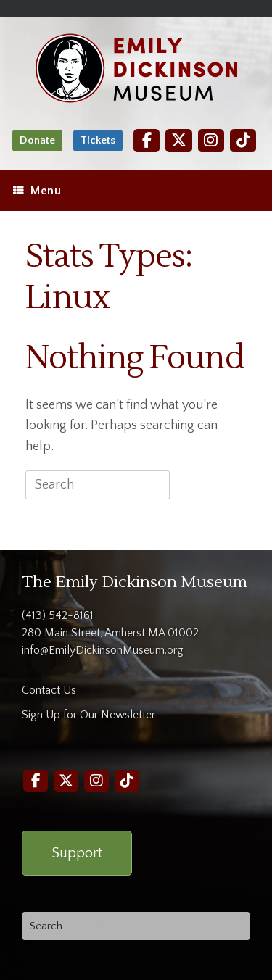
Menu (37, 191)
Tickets (98, 140)
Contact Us (49, 690)
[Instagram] (211, 140)
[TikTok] (243, 140)
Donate (37, 140)
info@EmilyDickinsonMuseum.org (103, 650)
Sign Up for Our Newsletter (88, 715)
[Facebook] (147, 140)
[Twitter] (178, 140)
